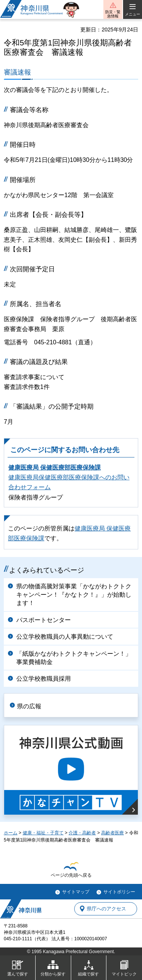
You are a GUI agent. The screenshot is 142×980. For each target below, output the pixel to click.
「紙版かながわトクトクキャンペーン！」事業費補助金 (74, 658)
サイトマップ (76, 892)
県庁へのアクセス (106, 909)
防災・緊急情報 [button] (113, 14)
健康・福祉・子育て (43, 833)
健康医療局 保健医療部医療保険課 (55, 467)
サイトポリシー (119, 892)
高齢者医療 (112, 833)
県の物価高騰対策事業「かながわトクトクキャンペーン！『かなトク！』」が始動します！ (74, 595)
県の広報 (29, 706)
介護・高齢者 (82, 833)
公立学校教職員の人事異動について (65, 637)
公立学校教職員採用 (44, 679)
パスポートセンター (44, 620)
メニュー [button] (133, 14)
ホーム (11, 833)
